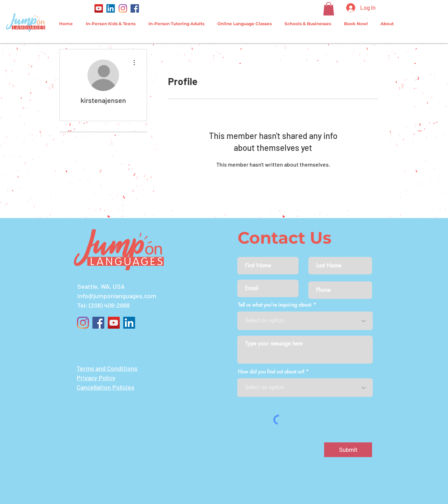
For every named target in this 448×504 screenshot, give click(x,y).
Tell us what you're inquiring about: (275, 305)
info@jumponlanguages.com (117, 296)
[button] (329, 9)
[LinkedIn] (111, 8)
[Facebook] (135, 8)
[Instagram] (123, 8)
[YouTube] (99, 8)
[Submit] (348, 450)
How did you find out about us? (271, 372)
